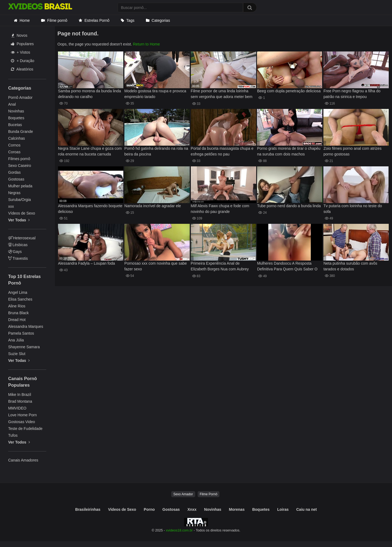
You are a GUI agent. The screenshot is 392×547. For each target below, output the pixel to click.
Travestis (18, 258)
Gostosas (16, 179)
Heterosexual (22, 238)
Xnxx (192, 509)
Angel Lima (18, 292)
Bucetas (15, 125)
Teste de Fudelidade (25, 429)
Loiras (283, 509)
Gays (15, 252)
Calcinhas (16, 138)
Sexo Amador (183, 494)
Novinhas (16, 111)
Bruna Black (18, 313)
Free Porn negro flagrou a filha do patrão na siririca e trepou (352, 94)
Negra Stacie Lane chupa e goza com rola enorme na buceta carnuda (90, 151)
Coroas (14, 152)
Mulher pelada (20, 186)
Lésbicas (18, 245)
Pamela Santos (21, 333)
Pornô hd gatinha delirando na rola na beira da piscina (156, 151)
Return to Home (146, 44)
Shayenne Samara (24, 347)
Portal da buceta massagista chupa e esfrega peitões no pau (222, 151)
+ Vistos (21, 52)
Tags (130, 20)
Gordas (14, 172)
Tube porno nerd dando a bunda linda (289, 206)
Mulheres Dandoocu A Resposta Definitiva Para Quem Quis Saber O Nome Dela (287, 267)
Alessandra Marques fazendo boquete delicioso (90, 209)
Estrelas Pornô (97, 20)
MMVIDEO (17, 408)
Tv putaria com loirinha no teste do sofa (353, 209)
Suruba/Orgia (19, 200)
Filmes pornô (19, 159)
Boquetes (16, 118)
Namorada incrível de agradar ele (153, 206)
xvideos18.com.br (179, 530)
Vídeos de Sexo (22, 213)
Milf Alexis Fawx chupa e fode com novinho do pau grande (220, 209)
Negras (14, 193)
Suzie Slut (17, 354)
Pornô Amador (20, 97)
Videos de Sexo (122, 509)
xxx (11, 206)
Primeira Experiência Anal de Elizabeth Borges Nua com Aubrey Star (220, 267)
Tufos (13, 435)
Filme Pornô (209, 494)
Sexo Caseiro (20, 166)
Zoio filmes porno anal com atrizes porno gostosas (352, 151)
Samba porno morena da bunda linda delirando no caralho (89, 94)
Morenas (237, 509)
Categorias (161, 20)
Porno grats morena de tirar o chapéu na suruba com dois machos (289, 151)
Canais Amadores (23, 460)
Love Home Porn (22, 415)
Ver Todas (19, 220)
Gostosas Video (22, 422)
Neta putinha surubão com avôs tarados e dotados (350, 266)
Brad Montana (20, 401)
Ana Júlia (16, 340)
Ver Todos (19, 442)
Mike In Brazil (20, 395)
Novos (19, 35)
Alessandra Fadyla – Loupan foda (86, 263)
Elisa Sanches (20, 299)
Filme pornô (57, 20)
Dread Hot (17, 320)
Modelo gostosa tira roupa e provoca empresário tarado (155, 94)
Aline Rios (17, 306)
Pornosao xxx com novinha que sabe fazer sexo (156, 266)
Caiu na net (306, 509)
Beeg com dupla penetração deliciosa (289, 91)
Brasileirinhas (88, 509)
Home (25, 20)
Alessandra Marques (26, 326)
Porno (149, 509)
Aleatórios (22, 69)
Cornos (14, 145)
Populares (22, 44)
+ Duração (23, 61)
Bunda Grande (21, 132)
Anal (12, 104)
